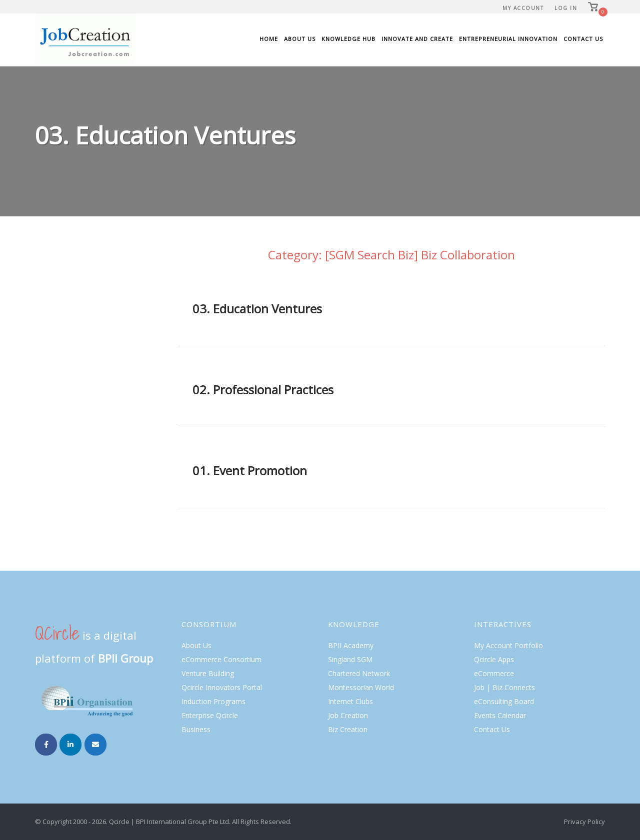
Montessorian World (361, 687)
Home (269, 39)
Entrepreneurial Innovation (508, 39)
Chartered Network (359, 673)
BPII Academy (351, 645)
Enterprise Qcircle (210, 715)
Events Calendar (500, 715)
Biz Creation (348, 729)
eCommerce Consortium (221, 659)
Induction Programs (213, 701)
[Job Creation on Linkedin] (70, 745)
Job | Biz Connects (504, 687)
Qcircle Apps (494, 659)
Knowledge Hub (348, 39)
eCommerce (494, 673)
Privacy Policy (584, 822)
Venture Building (208, 673)
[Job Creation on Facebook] (46, 745)
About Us (300, 39)
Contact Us (583, 39)
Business (196, 729)
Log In (566, 8)
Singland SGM (350, 659)
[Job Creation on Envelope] (95, 745)
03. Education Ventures (257, 309)
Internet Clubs (350, 701)
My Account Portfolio (508, 645)
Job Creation (348, 715)
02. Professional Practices (263, 390)
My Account (523, 8)
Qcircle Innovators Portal (222, 687)
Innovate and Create (417, 39)
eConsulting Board (504, 701)
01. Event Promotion (250, 470)
